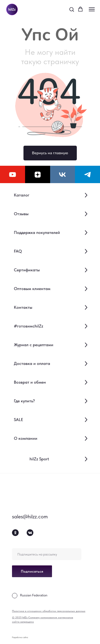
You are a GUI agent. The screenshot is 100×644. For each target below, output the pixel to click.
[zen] (38, 174)
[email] (47, 554)
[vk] (63, 174)
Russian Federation (34, 595)
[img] (23, 495)
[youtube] (13, 174)
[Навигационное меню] (92, 9)
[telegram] (87, 174)
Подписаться (32, 571)
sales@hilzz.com (30, 516)
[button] (72, 9)
